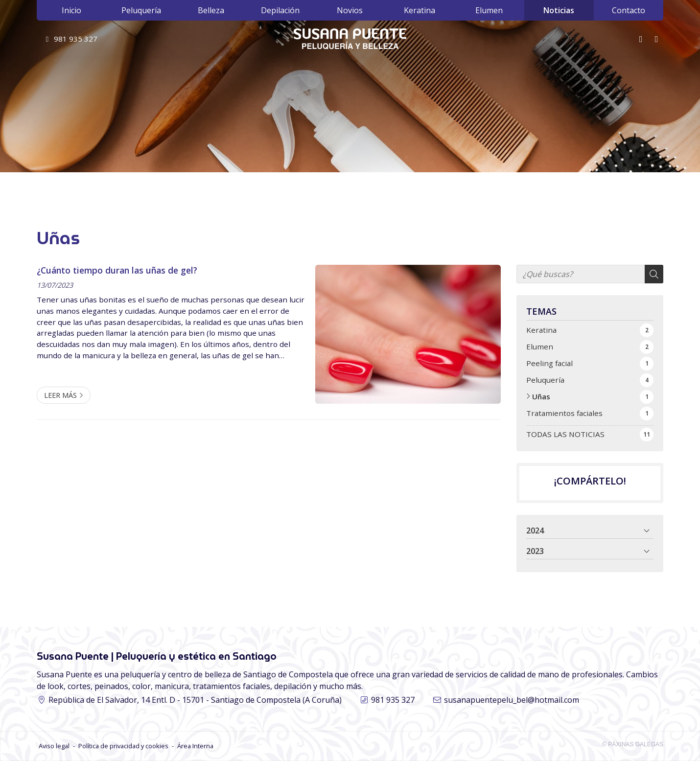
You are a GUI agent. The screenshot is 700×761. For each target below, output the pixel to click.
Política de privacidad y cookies (123, 746)
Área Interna (195, 746)
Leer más (60, 395)
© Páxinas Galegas (633, 744)
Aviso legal (54, 746)
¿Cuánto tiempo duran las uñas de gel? (117, 270)
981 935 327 (393, 700)
